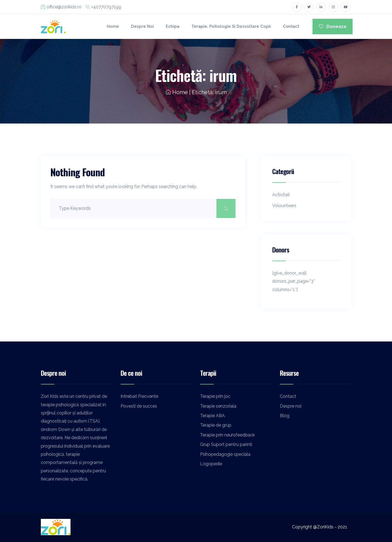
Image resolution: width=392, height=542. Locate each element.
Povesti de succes (139, 406)
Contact (291, 26)
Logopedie (211, 464)
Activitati (281, 195)
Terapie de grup (216, 425)
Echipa (172, 26)
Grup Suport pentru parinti (226, 444)
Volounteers (284, 206)
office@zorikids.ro (61, 7)
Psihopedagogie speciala (225, 454)
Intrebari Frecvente (139, 396)
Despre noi (142, 26)
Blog (285, 416)
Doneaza (333, 27)
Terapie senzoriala (218, 406)
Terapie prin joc (215, 396)
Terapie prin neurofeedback (227, 435)
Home (113, 26)
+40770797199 (103, 7)
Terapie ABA (212, 416)
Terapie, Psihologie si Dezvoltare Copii (231, 26)
